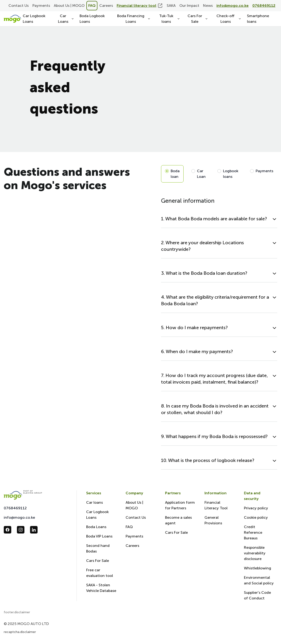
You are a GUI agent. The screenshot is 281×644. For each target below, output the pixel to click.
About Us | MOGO (69, 6)
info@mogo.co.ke (19, 517)
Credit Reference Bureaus (253, 532)
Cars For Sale (98, 561)
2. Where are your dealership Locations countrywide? (202, 246)
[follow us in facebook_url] (8, 530)
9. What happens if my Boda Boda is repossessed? (214, 436)
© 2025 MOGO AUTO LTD (26, 624)
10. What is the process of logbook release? (208, 460)
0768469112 (15, 508)
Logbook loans (231, 174)
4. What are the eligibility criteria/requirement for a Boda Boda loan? (215, 300)
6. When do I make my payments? (197, 351)
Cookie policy (256, 517)
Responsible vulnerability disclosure (255, 553)
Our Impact (189, 6)
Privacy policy (256, 508)
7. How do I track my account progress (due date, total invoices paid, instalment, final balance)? (214, 379)
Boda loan (175, 174)
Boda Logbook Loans (92, 19)
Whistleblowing (258, 568)
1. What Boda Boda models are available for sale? (214, 219)
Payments (41, 6)
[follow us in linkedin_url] (34, 530)
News (208, 6)
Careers (106, 6)
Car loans (94, 502)
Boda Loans (96, 527)
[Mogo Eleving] (35, 495)
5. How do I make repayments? (194, 328)
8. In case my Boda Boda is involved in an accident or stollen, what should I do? (215, 409)
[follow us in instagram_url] (21, 530)
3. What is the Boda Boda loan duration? (204, 273)
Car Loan (201, 174)
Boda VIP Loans (99, 536)
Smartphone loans (258, 19)
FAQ (92, 6)
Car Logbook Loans (34, 19)
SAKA (171, 6)
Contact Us (19, 6)
